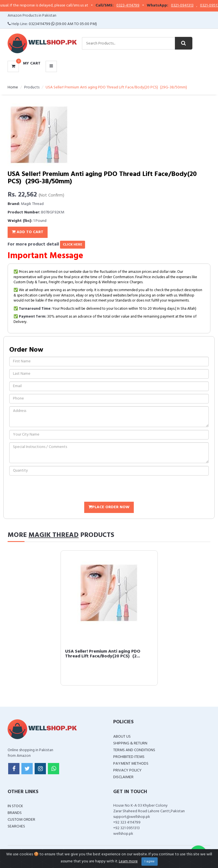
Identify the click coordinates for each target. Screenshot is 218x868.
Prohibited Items (129, 757)
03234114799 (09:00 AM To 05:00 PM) (63, 24)
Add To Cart (28, 232)
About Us (122, 737)
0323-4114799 (132, 6)
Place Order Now (109, 507)
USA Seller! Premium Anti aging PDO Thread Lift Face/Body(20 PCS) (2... (103, 654)
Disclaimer (123, 777)
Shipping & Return (130, 743)
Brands (15, 813)
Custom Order (21, 820)
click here (73, 245)
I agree (150, 862)
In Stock (15, 806)
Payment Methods (131, 764)
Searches (16, 826)
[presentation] (52, 489)
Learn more (128, 861)
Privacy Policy (127, 770)
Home (13, 87)
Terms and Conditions (134, 750)
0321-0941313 (187, 6)
